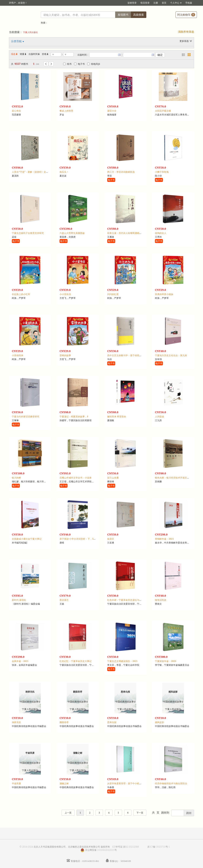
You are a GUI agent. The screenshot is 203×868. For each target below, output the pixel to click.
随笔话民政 (161, 600)
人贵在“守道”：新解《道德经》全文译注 (32, 172)
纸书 (67, 64)
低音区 (111, 539)
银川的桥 (16, 478)
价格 (44, 54)
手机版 (189, 3)
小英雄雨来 (18, 355)
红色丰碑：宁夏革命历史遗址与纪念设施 (128, 600)
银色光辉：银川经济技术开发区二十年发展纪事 (179, 478)
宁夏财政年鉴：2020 (166, 661)
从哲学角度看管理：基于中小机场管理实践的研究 (132, 783)
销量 (23, 54)
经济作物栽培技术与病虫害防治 (171, 783)
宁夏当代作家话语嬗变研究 (26, 417)
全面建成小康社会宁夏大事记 (27, 539)
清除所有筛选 (186, 32)
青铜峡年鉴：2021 (164, 539)
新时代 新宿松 (19, 600)
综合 (14, 54)
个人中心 (175, 3)
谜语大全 (112, 111)
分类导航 (17, 41)
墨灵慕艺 (64, 600)
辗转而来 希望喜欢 (117, 417)
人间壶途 (159, 417)
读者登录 (132, 3)
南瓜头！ (64, 172)
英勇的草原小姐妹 (164, 294)
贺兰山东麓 (113, 478)
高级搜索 (139, 15)
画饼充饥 (16, 722)
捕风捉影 (159, 722)
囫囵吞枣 (64, 722)
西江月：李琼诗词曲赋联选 (121, 172)
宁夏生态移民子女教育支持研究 (28, 233)
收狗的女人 (161, 233)
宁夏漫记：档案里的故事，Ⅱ (74, 417)
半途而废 (16, 783)
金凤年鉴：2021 (20, 661)
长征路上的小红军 (21, 294)
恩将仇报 (112, 722)
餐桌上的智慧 (66, 111)
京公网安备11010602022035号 (101, 850)
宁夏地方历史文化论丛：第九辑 (171, 355)
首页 (164, 3)
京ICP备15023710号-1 (159, 847)
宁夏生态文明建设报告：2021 (122, 661)
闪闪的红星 (113, 294)
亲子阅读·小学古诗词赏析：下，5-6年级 (80, 539)
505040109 (126, 861)
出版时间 (34, 54)
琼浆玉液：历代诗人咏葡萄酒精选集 (126, 233)
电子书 (79, 64)
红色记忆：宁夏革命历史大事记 (76, 661)
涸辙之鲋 (64, 783)
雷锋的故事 (65, 355)
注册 (156, 3)
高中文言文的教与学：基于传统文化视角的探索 (131, 355)
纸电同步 (94, 64)
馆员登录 (145, 3)
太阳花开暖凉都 (163, 111)
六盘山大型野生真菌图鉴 (72, 233)
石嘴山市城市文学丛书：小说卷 (76, 478)
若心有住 (16, 111)
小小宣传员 (65, 294)
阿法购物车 (186, 15)
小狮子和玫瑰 (162, 172)
